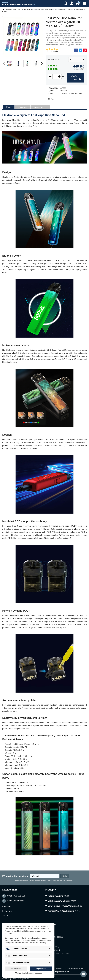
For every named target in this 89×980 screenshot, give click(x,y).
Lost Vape (79, 93)
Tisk (52, 99)
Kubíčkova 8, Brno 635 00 (59, 896)
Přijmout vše (41, 969)
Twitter (5, 916)
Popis (9, 107)
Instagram (7, 911)
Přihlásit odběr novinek (15, 876)
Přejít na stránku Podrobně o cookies (28, 973)
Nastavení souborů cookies (58, 953)
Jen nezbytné (16, 969)
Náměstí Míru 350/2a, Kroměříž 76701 (64, 911)
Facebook (7, 907)
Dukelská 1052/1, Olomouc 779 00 (62, 901)
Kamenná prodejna (55, 937)
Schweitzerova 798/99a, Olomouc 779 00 (65, 906)
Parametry (23, 107)
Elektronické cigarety (67, 93)
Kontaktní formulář (16, 901)
